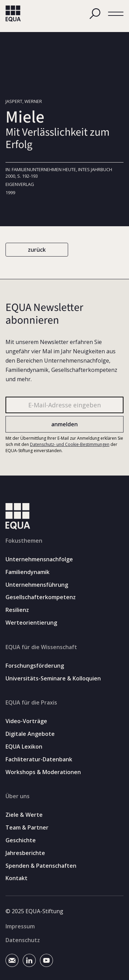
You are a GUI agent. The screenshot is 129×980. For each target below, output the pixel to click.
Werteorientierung (31, 623)
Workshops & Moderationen (43, 772)
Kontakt (17, 878)
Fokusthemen (24, 541)
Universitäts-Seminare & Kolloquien (53, 679)
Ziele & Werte (24, 815)
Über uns (18, 796)
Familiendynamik (28, 572)
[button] (116, 14)
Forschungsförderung (35, 666)
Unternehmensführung (37, 585)
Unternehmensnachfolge (39, 559)
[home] (13, 14)
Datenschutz (23, 940)
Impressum (20, 926)
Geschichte (21, 840)
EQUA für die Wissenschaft (41, 647)
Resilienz (17, 610)
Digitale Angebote (30, 734)
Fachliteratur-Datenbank (39, 759)
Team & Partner (27, 828)
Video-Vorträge (26, 721)
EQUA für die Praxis (31, 702)
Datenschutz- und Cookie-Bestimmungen (70, 444)
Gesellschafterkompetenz (41, 597)
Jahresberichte (25, 853)
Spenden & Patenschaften (41, 866)
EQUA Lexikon (24, 747)
